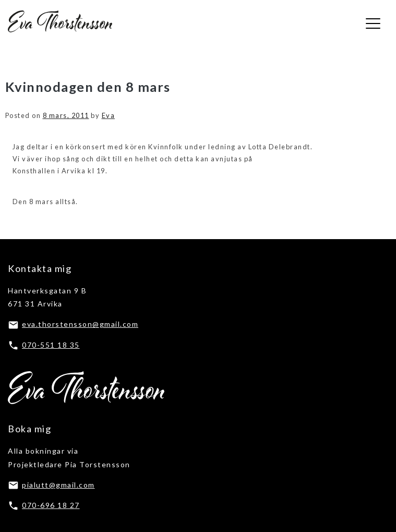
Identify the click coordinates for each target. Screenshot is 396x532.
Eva (109, 115)
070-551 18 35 (51, 345)
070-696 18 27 (51, 505)
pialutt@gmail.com (58, 485)
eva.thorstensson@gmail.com (80, 324)
